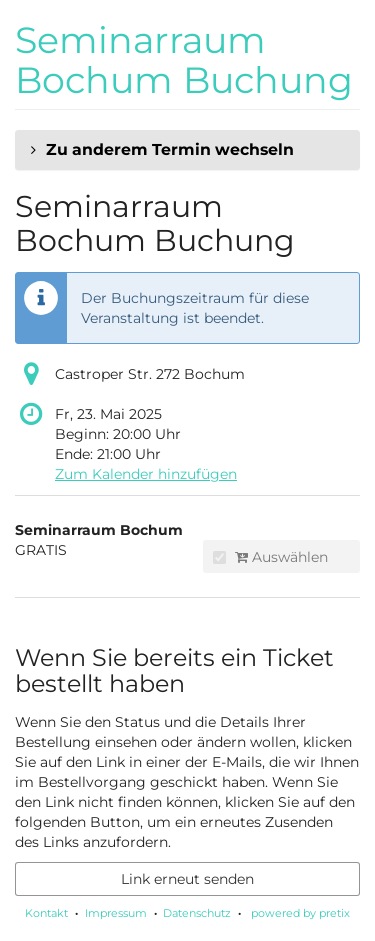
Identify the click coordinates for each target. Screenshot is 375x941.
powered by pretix (300, 913)
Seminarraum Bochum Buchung (184, 60)
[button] (187, 150)
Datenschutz (197, 913)
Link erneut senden (187, 879)
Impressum (116, 913)
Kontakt (46, 913)
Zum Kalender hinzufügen (146, 474)
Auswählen (270, 557)
